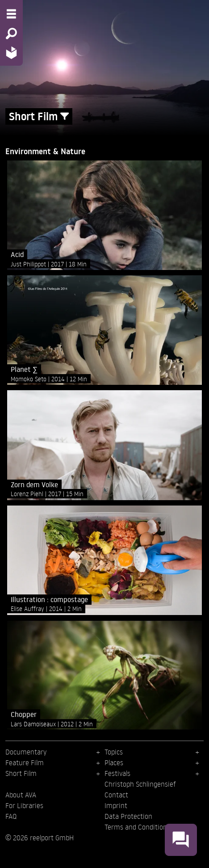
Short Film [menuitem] (21, 773)
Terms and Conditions (137, 827)
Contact (116, 795)
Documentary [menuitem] (26, 752)
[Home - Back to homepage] (11, 53)
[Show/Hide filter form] (65, 116)
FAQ (11, 816)
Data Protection (128, 816)
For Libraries (24, 805)
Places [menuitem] (114, 763)
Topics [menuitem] (114, 752)
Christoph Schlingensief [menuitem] (140, 784)
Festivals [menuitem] (117, 773)
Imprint (116, 805)
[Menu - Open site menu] (11, 14)
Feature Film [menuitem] (25, 763)
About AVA (21, 795)
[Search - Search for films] (11, 34)
